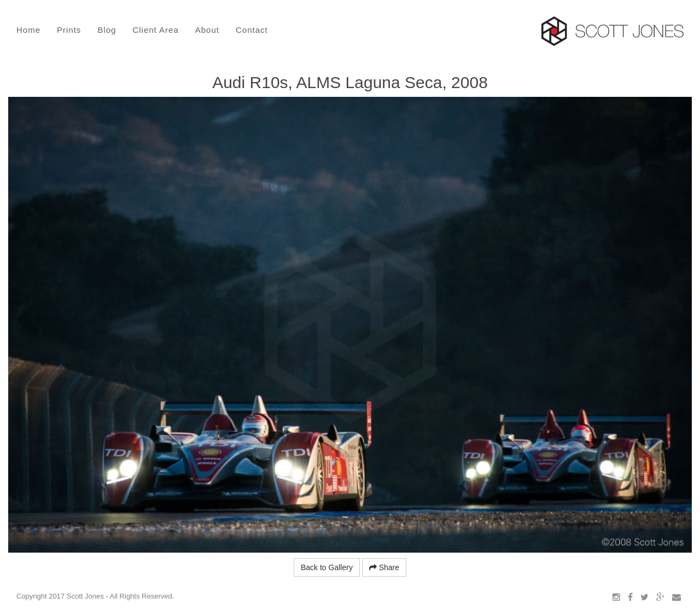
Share (384, 567)
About (207, 30)
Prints (69, 30)
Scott (612, 31)
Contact (252, 30)
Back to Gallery (327, 567)
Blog (107, 30)
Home (28, 30)
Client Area (155, 30)
